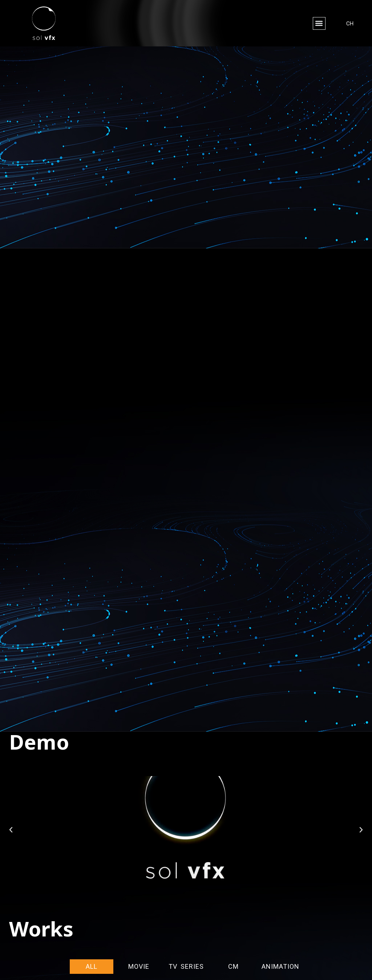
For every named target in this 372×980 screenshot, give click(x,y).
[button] (319, 23)
